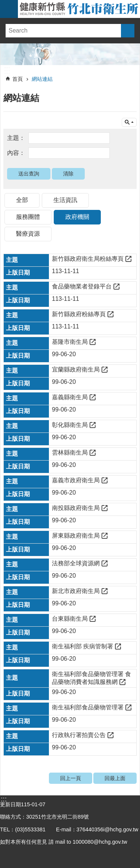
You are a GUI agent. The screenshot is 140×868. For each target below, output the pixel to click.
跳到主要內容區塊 (4, 4)
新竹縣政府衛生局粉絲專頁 (88, 259)
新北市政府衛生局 (76, 591)
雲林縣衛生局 (70, 453)
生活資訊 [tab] (65, 200)
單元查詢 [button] (129, 122)
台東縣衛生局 (70, 619)
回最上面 (115, 778)
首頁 (18, 79)
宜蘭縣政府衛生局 (76, 369)
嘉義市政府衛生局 (76, 480)
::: (7, 69)
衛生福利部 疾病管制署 (83, 646)
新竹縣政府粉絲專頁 (79, 314)
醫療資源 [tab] (28, 234)
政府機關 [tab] (77, 217)
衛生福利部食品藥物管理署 (88, 707)
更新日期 (10, 804)
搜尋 (128, 31)
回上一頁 (71, 778)
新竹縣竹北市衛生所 (79, 9)
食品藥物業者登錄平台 (82, 286)
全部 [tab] (22, 200)
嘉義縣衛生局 (70, 397)
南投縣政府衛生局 (76, 508)
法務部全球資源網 (76, 563)
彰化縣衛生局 (70, 425)
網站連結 (42, 79)
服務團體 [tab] (28, 217)
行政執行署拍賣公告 (79, 735)
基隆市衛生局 (70, 342)
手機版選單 (9, 9)
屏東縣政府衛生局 (76, 536)
